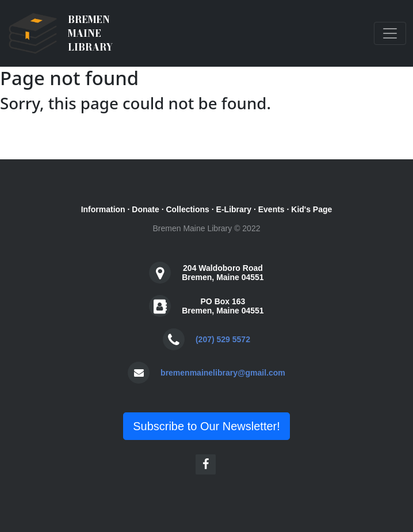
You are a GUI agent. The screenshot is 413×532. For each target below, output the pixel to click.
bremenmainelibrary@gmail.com (223, 373)
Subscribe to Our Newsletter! (206, 426)
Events (271, 209)
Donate (145, 209)
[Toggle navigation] (390, 33)
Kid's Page (311, 209)
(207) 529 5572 (223, 339)
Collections (187, 209)
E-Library (234, 209)
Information (103, 209)
